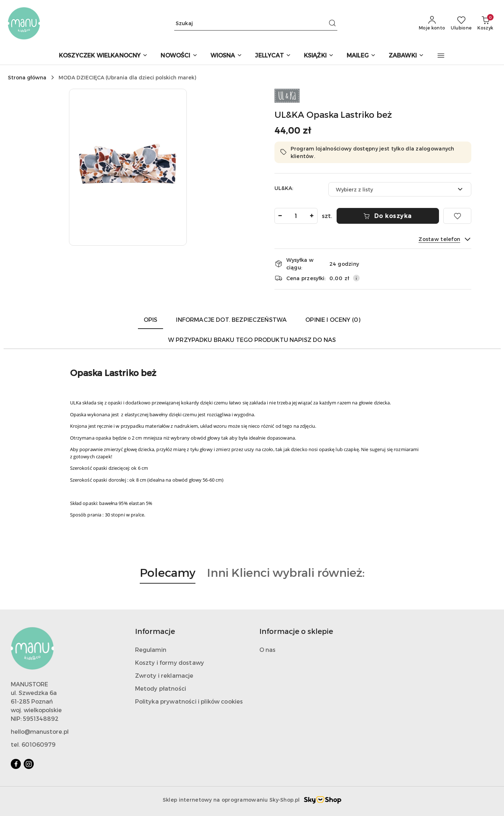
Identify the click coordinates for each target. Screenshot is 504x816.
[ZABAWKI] (406, 56)
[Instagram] (29, 764)
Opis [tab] (151, 319)
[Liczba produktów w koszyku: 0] (485, 23)
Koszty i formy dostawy (170, 662)
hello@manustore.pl (40, 731)
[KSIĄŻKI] (319, 56)
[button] (441, 56)
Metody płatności (161, 688)
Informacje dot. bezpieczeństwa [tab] (231, 319)
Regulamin (151, 650)
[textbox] (391, 189)
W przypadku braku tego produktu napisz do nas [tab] (252, 340)
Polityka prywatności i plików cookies (189, 701)
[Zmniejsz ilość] (280, 216)
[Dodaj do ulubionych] (457, 216)
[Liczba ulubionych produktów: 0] (461, 23)
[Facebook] (16, 764)
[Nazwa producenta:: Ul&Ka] (287, 95)
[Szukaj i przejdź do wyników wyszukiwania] (332, 23)
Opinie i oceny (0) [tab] (333, 319)
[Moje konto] (432, 23)
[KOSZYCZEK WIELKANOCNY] (103, 56)
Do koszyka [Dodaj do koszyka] (388, 216)
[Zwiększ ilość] (312, 216)
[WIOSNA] (226, 56)
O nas (268, 650)
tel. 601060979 (33, 744)
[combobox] (400, 189)
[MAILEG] (361, 56)
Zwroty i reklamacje (164, 675)
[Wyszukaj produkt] (256, 23)
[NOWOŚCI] (179, 56)
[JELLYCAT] (273, 56)
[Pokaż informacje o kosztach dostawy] (356, 278)
